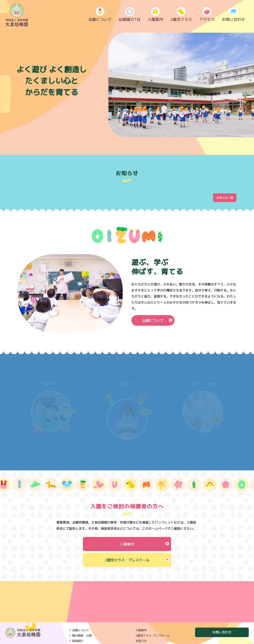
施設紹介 (78, 600)
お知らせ (141, 600)
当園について (100, 15)
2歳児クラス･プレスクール (153, 594)
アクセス (207, 15)
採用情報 (141, 611)
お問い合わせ (233, 15)
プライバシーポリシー (150, 616)
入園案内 (155, 15)
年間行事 (78, 611)
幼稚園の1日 (130, 15)
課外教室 (78, 616)
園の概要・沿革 (82, 594)
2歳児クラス (181, 15)
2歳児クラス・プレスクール (127, 560)
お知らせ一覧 (225, 198)
